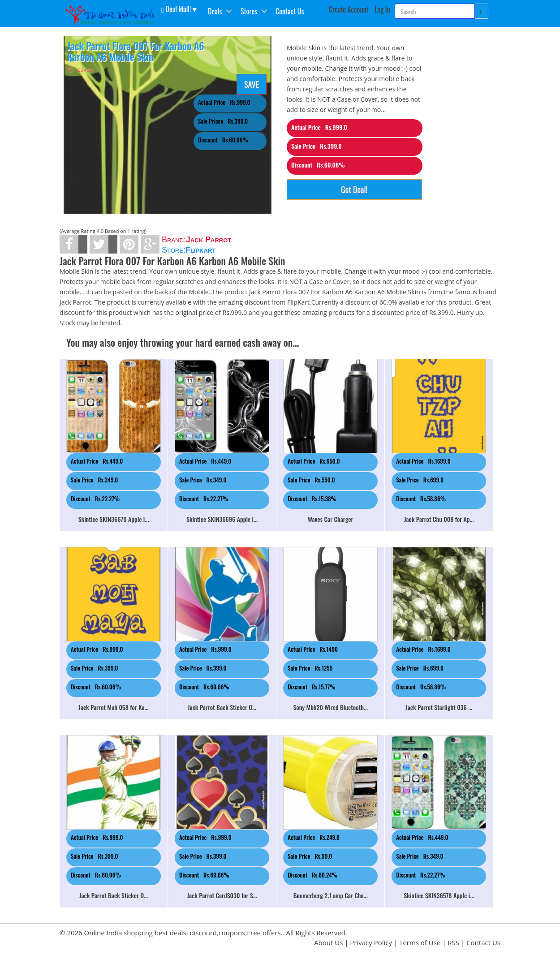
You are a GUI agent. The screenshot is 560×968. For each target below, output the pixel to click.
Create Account (349, 9)
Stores (249, 11)
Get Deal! (354, 189)
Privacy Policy (371, 942)
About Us (328, 942)
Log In (382, 9)
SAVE (252, 84)
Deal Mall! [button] (176, 9)
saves (80, 69)
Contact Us (290, 11)
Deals (215, 11)
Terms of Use (420, 942)
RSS (453, 942)
